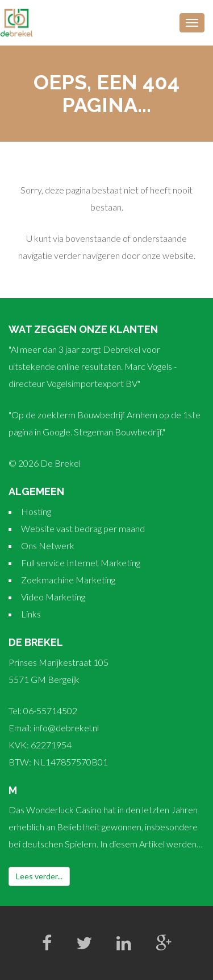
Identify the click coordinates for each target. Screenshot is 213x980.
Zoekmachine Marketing (68, 580)
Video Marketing (53, 597)
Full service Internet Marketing (81, 563)
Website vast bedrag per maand (83, 528)
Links (31, 614)
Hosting (36, 511)
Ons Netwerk (48, 545)
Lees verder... (39, 876)
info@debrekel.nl (66, 728)
